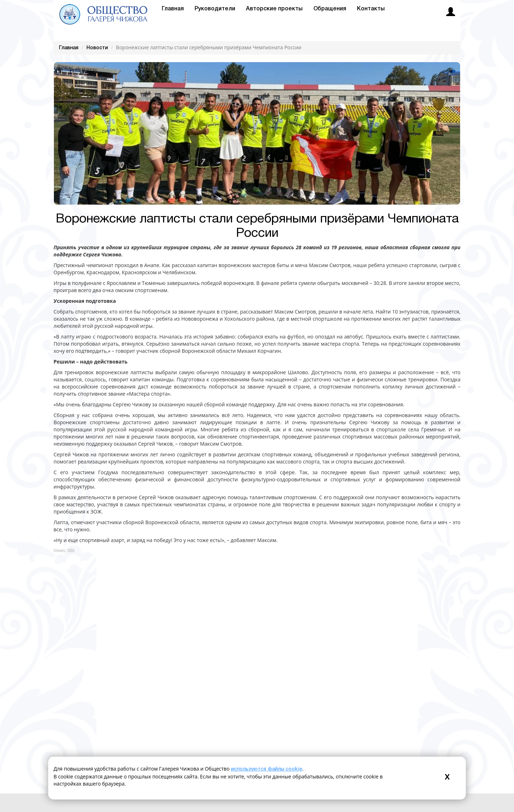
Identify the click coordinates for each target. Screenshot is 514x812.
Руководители (215, 9)
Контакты (371, 9)
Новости (97, 48)
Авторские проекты (274, 9)
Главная (173, 9)
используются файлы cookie (267, 769)
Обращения (330, 9)
